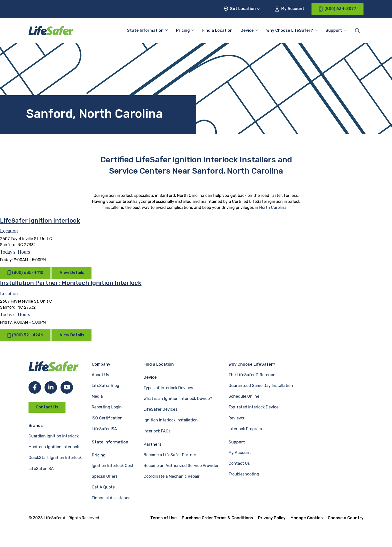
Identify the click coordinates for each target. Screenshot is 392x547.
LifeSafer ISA (41, 469)
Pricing (183, 30)
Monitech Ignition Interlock (54, 447)
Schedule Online (244, 396)
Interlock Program (245, 429)
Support (334, 30)
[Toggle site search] (357, 31)
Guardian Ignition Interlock (54, 436)
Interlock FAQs (157, 431)
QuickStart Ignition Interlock (55, 458)
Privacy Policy (272, 518)
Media (97, 396)
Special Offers (105, 476)
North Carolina (273, 207)
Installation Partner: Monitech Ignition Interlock (71, 283)
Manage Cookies (307, 518)
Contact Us (47, 407)
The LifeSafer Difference (252, 375)
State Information (145, 30)
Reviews (236, 418)
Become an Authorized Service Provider (181, 466)
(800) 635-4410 (25, 273)
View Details (72, 272)
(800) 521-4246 (25, 335)
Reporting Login (107, 407)
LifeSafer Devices (160, 409)
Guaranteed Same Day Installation (261, 386)
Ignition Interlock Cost (113, 466)
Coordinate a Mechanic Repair (171, 476)
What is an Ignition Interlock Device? (178, 399)
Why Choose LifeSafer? (290, 30)
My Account (289, 9)
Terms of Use (163, 518)
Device (247, 30)
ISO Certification (107, 418)
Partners (152, 444)
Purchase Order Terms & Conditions (217, 518)
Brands (36, 426)
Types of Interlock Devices (168, 388)
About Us (100, 375)
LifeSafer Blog (105, 386)
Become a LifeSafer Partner (170, 455)
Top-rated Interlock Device (253, 407)
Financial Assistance (111, 498)
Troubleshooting (244, 474)
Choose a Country (346, 518)
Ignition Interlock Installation (171, 420)
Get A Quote (103, 487)
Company (101, 364)
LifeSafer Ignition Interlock (40, 221)
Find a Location (217, 30)
